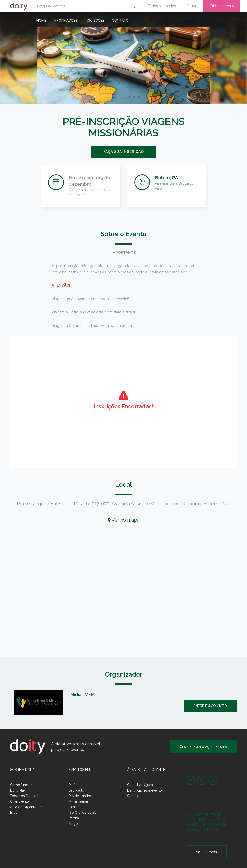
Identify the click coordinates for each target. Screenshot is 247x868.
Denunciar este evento (144, 790)
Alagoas (75, 824)
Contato (120, 21)
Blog (14, 813)
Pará (72, 785)
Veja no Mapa (206, 852)
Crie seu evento (222, 6)
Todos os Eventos (24, 796)
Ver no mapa (124, 520)
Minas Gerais (79, 801)
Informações (66, 21)
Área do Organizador (27, 807)
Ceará (73, 807)
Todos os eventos (162, 6)
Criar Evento (20, 801)
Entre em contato (210, 706)
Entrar (192, 6)
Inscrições (95, 21)
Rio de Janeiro (80, 796)
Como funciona (22, 785)
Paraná (74, 818)
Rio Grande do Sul (83, 813)
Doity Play (18, 790)
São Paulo (76, 790)
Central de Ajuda (140, 785)
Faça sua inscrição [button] (124, 152)
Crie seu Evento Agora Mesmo (203, 747)
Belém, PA (166, 178)
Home (41, 21)
